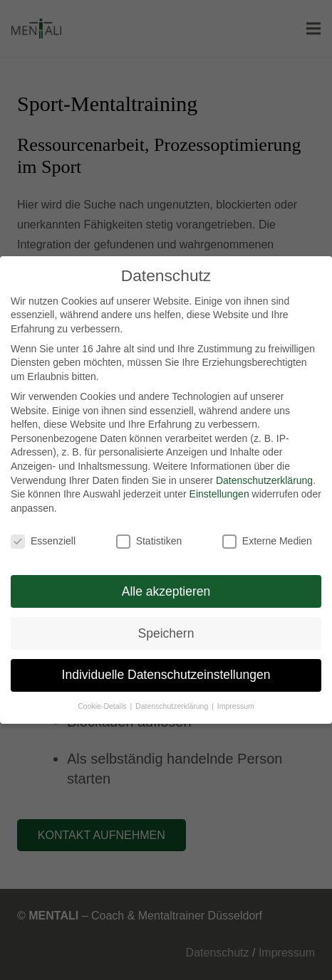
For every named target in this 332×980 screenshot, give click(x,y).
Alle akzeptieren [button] (166, 591)
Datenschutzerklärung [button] (173, 706)
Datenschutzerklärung (264, 480)
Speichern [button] (166, 633)
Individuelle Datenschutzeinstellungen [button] (166, 675)
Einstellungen (219, 494)
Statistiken (149, 541)
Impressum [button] (236, 706)
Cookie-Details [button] (103, 706)
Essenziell (43, 541)
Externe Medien (267, 541)
